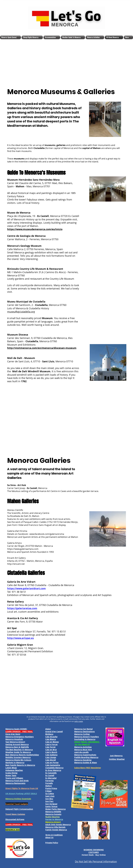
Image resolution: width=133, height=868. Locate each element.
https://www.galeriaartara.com (23, 549)
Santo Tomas (51, 806)
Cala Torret (50, 747)
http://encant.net (16, 564)
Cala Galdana (51, 755)
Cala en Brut (51, 750)
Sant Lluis (50, 796)
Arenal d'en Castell (54, 732)
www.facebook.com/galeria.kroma (47, 534)
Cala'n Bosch (51, 752)
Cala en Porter (52, 763)
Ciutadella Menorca (54, 768)
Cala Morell (51, 760)
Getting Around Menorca (17, 744)
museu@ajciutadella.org (21, 312)
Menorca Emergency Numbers (20, 737)
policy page (79, 721)
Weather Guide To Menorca (18, 752)
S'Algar (49, 791)
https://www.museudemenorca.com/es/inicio (35, 229)
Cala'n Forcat (51, 744)
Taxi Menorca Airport (15, 742)
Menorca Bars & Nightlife (17, 747)
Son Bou (49, 799)
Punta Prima (51, 788)
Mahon (49, 786)
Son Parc (49, 801)
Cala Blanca (51, 739)
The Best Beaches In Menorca (19, 750)
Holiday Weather (117, 759)
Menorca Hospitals (14, 739)
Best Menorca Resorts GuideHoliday (22, 755)
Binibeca (49, 734)
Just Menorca (117, 756)
